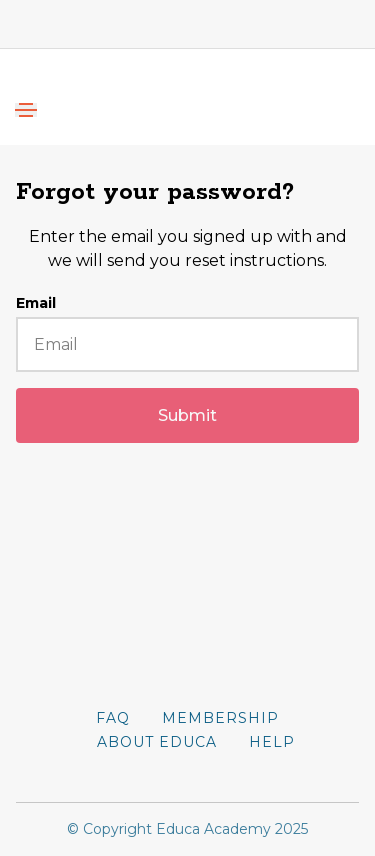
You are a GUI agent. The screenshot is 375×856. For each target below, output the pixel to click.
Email (36, 303)
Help (272, 742)
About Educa (157, 742)
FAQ (113, 718)
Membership (220, 718)
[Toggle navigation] (26, 110)
